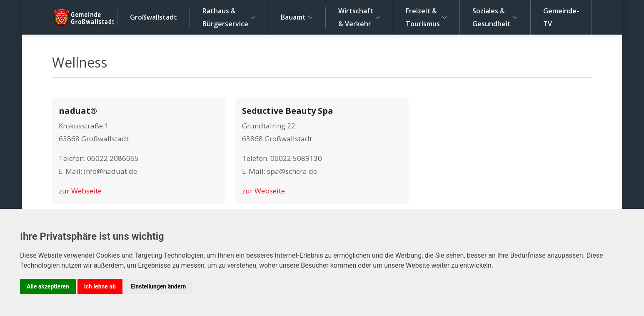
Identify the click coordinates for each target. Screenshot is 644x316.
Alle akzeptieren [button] (48, 286)
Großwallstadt (154, 17)
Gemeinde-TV (561, 17)
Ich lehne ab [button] (100, 286)
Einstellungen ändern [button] (159, 286)
